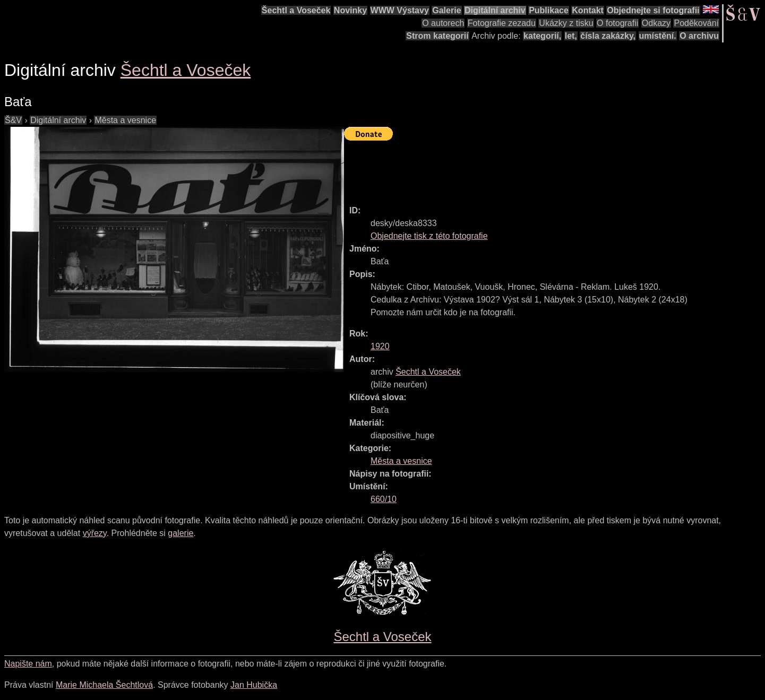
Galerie (446, 10)
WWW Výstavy (400, 10)
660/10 (384, 499)
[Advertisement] (537, 168)
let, (571, 36)
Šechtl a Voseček (296, 10)
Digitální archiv (495, 10)
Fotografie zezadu (502, 23)
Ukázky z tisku (566, 23)
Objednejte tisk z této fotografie (429, 236)
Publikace (549, 10)
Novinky (350, 10)
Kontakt (588, 10)
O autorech (443, 23)
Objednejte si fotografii (653, 10)
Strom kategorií (437, 36)
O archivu (699, 36)
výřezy (95, 533)
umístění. (658, 36)
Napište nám (28, 664)
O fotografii (617, 23)
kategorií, (542, 36)
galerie (180, 533)
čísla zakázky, (608, 36)
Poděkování (696, 23)
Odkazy (656, 23)
